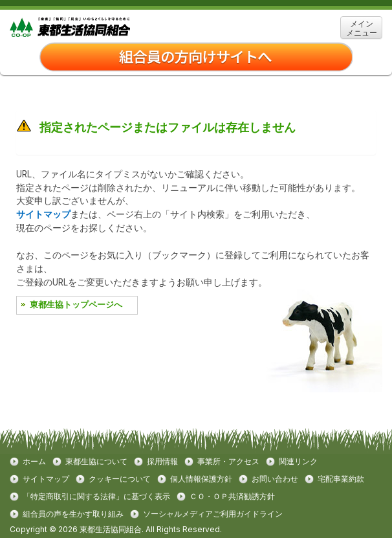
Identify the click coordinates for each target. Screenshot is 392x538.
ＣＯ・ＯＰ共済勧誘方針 (232, 497)
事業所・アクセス (228, 462)
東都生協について (96, 462)
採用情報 (162, 462)
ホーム (34, 462)
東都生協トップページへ (76, 305)
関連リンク (298, 462)
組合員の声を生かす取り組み (73, 514)
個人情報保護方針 (201, 479)
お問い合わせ (275, 479)
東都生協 (90, 28)
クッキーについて (120, 479)
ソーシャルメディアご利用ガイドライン (213, 514)
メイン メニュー (362, 28)
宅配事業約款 (341, 479)
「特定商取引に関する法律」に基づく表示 (96, 497)
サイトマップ (43, 214)
